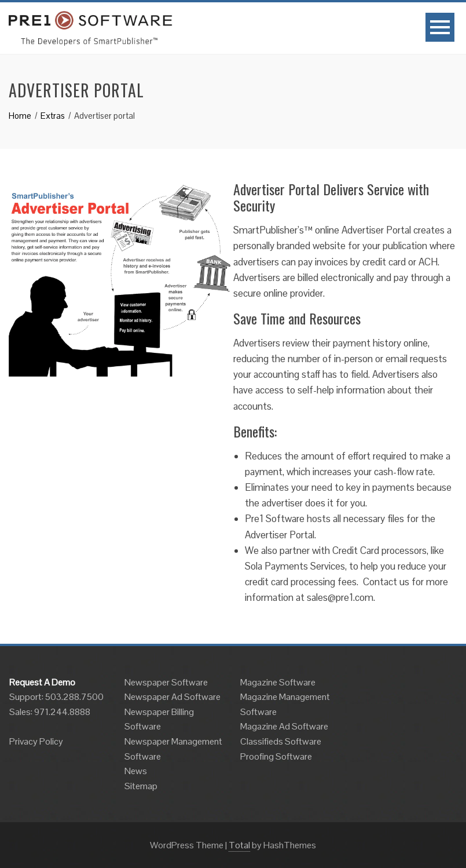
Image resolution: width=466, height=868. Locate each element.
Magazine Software (278, 682)
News (136, 771)
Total (239, 845)
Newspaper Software (166, 682)
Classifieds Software (281, 741)
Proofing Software (276, 756)
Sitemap (141, 786)
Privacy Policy (36, 741)
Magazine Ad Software (284, 726)
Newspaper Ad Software (173, 697)
